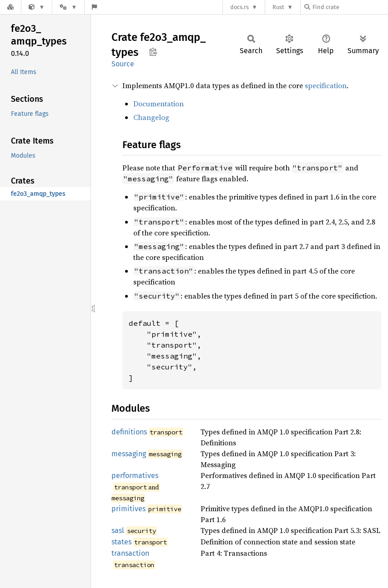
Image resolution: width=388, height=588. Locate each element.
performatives (135, 476)
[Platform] (68, 7)
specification (326, 85)
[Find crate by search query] (350, 7)
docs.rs (239, 7)
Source (123, 64)
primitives (128, 509)
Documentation (159, 104)
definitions (129, 432)
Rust (278, 7)
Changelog (151, 117)
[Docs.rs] (10, 7)
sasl (118, 531)
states (121, 542)
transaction (130, 553)
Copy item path (153, 52)
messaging (129, 454)
